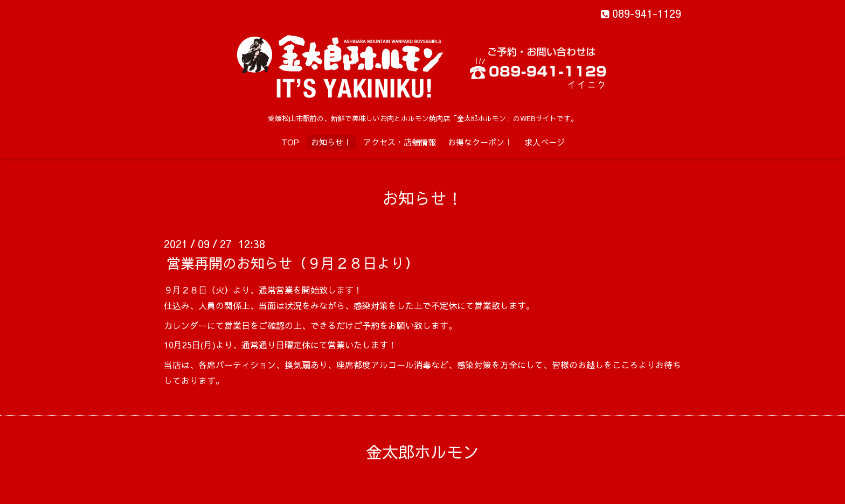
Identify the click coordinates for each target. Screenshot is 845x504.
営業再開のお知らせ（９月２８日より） (293, 263)
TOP (290, 142)
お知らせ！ (331, 142)
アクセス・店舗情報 (400, 142)
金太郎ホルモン (422, 451)
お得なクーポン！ (480, 142)
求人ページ (545, 142)
